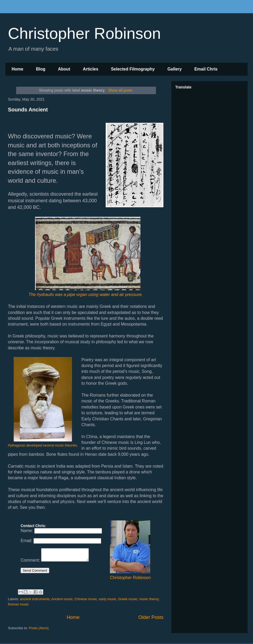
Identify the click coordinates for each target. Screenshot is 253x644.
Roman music (18, 604)
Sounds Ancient (28, 110)
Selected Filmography (133, 69)
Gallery (174, 69)
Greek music (128, 599)
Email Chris (206, 69)
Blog (41, 69)
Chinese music (86, 599)
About (64, 69)
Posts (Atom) (39, 628)
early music (108, 599)
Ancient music (62, 599)
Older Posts (151, 617)
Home (17, 69)
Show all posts (120, 90)
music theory (149, 599)
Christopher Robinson (84, 33)
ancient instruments (35, 599)
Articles (91, 69)
